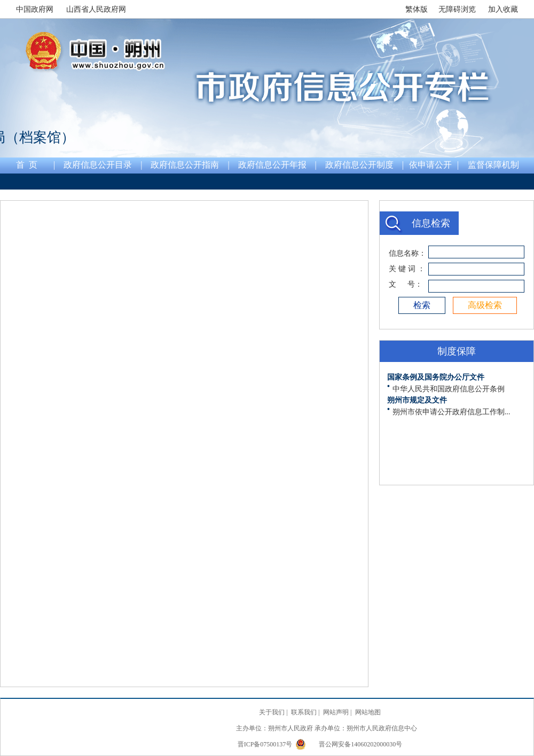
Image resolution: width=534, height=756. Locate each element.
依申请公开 (430, 165)
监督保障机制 (493, 165)
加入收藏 (503, 9)
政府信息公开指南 (185, 165)
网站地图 (368, 712)
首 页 (27, 165)
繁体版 (417, 9)
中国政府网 (35, 9)
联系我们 (304, 712)
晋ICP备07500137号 (266, 744)
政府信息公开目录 (98, 165)
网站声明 (336, 712)
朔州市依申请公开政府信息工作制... (451, 412)
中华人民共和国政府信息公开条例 (449, 389)
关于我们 (272, 712)
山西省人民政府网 (96, 9)
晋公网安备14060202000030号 (349, 744)
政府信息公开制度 (359, 165)
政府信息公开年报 (272, 165)
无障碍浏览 (457, 9)
